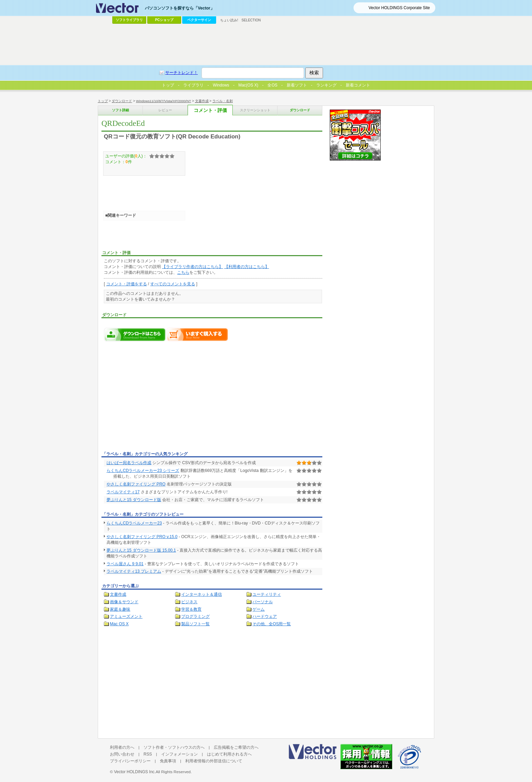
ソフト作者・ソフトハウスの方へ (174, 747)
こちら (183, 272)
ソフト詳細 (120, 110)
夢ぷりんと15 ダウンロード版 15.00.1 (141, 550)
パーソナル (263, 602)
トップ (103, 101)
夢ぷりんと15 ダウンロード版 (134, 500)
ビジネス (189, 602)
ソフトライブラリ (129, 20)
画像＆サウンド (124, 602)
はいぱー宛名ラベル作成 (129, 463)
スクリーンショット (255, 110)
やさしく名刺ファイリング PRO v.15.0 (142, 537)
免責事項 (168, 761)
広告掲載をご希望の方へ (236, 747)
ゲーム (259, 609)
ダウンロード (122, 101)
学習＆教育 (191, 609)
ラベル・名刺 (223, 101)
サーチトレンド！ (182, 73)
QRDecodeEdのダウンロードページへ (135, 335)
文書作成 (202, 101)
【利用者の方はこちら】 (247, 267)
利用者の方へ (122, 747)
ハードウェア (265, 616)
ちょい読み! (229, 20)
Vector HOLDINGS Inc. (135, 772)
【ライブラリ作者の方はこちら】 (192, 267)
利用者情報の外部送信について (214, 761)
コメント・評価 (210, 110)
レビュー (165, 110)
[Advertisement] (158, 398)
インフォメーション (179, 754)
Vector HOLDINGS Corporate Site (399, 8)
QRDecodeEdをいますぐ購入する (197, 335)
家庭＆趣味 (120, 609)
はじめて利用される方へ (229, 754)
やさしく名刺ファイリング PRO (136, 484)
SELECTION (251, 20)
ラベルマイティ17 (123, 492)
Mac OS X (119, 624)
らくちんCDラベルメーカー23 (134, 523)
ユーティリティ (267, 594)
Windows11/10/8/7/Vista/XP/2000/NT (164, 101)
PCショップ (164, 20)
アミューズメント (126, 616)
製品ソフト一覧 (195, 624)
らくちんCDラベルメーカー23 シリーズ (143, 471)
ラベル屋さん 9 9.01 (125, 564)
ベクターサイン (199, 20)
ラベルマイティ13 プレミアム (134, 571)
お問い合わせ (122, 754)
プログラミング (195, 616)
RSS (148, 754)
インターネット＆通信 (202, 594)
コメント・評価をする (127, 284)
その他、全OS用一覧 (272, 624)
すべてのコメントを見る (173, 284)
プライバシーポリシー (130, 761)
